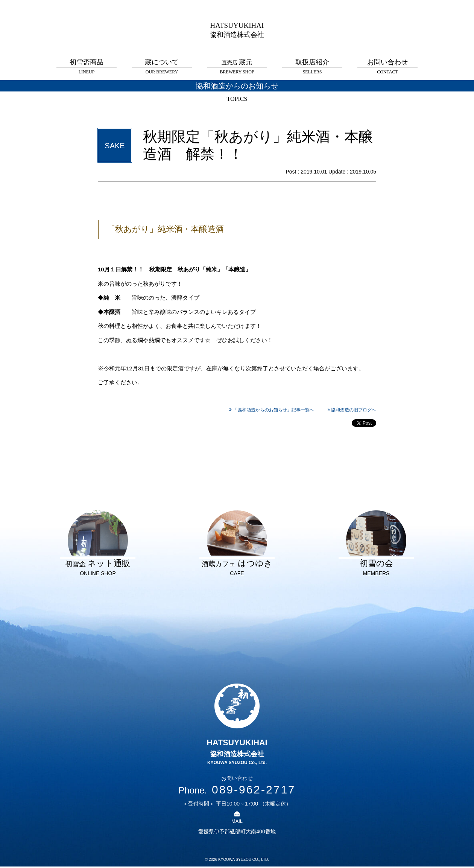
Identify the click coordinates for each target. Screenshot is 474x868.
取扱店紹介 (312, 67)
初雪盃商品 (87, 67)
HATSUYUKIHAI (237, 29)
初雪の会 (376, 545)
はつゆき (237, 545)
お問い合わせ (387, 67)
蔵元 (237, 67)
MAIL (237, 822)
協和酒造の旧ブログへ (354, 410)
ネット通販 (98, 545)
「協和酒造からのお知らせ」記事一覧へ (273, 410)
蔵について (162, 67)
